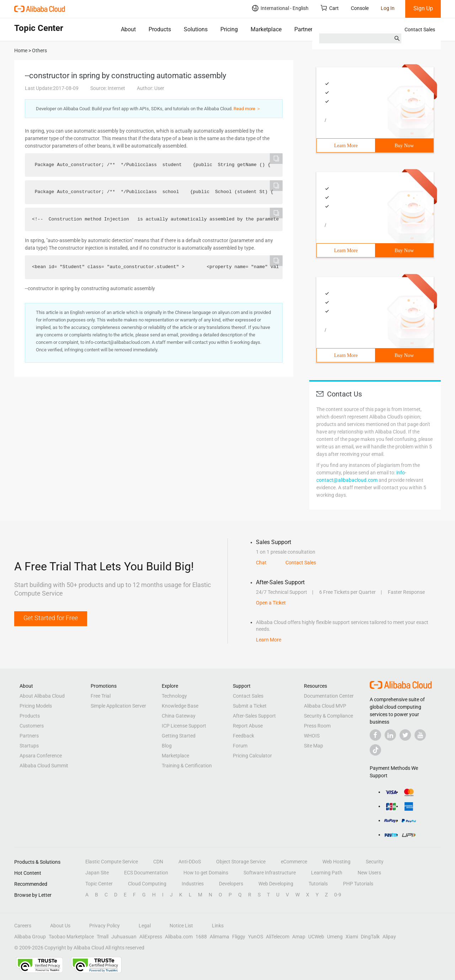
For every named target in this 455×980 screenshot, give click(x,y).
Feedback (243, 736)
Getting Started (179, 736)
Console (360, 8)
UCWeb (316, 937)
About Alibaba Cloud (42, 696)
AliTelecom (278, 937)
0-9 (338, 895)
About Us (60, 926)
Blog (167, 746)
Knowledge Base (180, 706)
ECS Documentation (146, 873)
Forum (240, 746)
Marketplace (266, 29)
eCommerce (294, 862)
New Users (369, 873)
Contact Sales (420, 30)
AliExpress (151, 937)
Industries (193, 884)
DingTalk (370, 937)
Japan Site (97, 873)
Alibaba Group (30, 937)
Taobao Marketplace (71, 937)
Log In (388, 8)
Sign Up (423, 8)
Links (218, 926)
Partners (305, 29)
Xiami (352, 937)
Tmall (103, 937)
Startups (29, 746)
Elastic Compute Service (112, 862)
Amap (299, 937)
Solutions (196, 29)
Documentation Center (329, 696)
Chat (261, 563)
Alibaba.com (179, 937)
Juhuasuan (124, 937)
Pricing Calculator (252, 756)
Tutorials (318, 884)
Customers (32, 726)
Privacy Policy (105, 926)
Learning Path (327, 873)
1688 (201, 937)
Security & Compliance (328, 716)
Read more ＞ (247, 109)
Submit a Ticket (250, 706)
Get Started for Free (51, 618)
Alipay (389, 937)
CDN (158, 862)
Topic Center (99, 884)
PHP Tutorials (358, 884)
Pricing (229, 29)
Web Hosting (336, 862)
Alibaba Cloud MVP (325, 706)
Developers (231, 884)
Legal (145, 926)
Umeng (335, 937)
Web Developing (276, 884)
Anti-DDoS (190, 862)
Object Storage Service (241, 862)
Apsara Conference (41, 756)
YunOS (256, 937)
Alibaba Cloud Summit (44, 766)
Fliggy (239, 937)
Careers (23, 926)
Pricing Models (36, 706)
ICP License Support (184, 726)
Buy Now (404, 146)
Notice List (181, 926)
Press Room (317, 726)
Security (375, 862)
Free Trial (101, 696)
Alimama (220, 937)
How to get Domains (206, 873)
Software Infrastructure (270, 873)
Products (160, 29)
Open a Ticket (271, 603)
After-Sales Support (254, 716)
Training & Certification (187, 766)
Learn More (346, 146)
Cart (330, 8)
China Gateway (179, 716)
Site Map (314, 746)
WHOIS (312, 736)
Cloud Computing (147, 884)
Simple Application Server (118, 706)
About (128, 29)
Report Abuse (248, 726)
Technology (174, 696)
